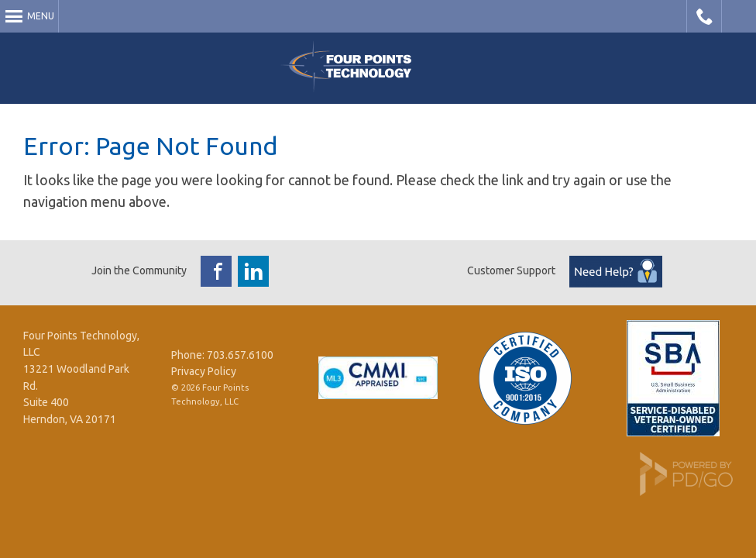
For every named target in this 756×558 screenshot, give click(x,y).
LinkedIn (253, 271)
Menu (41, 16)
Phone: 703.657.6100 (222, 355)
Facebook (216, 271)
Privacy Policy (204, 371)
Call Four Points (704, 16)
